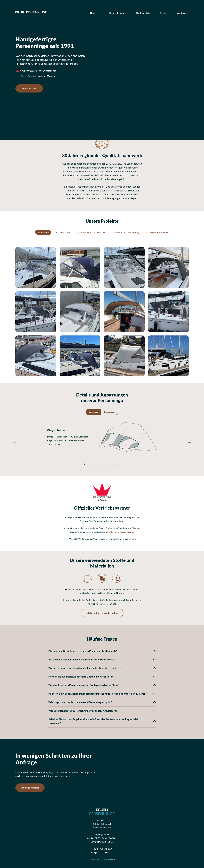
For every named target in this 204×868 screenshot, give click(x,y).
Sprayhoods (43, 232)
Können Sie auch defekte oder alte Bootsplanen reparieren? (102, 677)
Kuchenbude (110, 412)
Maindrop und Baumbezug (126, 232)
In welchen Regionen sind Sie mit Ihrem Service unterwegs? (102, 659)
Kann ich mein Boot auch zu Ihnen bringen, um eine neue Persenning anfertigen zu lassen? (102, 694)
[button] (36, 267)
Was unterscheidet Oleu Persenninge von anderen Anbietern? (102, 711)
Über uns (95, 13)
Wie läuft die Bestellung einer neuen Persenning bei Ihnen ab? (102, 651)
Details (163, 13)
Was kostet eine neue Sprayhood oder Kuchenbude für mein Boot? (102, 668)
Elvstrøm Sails (143, 13)
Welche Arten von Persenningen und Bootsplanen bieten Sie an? (102, 685)
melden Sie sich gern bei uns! (121, 532)
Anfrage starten (30, 788)
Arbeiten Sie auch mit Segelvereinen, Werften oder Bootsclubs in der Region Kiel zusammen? (102, 721)
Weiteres (182, 13)
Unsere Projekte (118, 13)
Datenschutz (95, 859)
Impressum (110, 859)
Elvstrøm (136, 528)
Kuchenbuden (63, 232)
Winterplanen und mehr (158, 232)
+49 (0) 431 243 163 (102, 849)
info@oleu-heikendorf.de (102, 852)
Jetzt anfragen (29, 88)
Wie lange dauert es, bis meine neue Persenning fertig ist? (102, 702)
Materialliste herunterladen (102, 613)
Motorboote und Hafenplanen (92, 232)
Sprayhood (94, 412)
